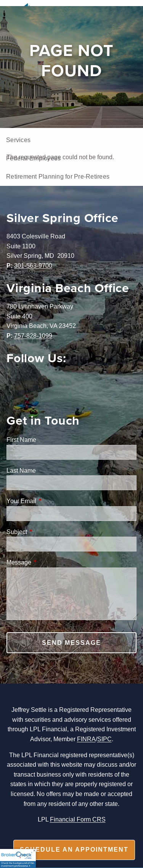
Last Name (21, 470)
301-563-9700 (33, 265)
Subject (46, 532)
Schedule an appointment (74, 850)
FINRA (86, 739)
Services (18, 140)
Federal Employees (33, 158)
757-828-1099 (33, 336)
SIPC (104, 739)
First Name (21, 440)
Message (48, 562)
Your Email (50, 501)
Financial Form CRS (78, 819)
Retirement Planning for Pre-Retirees (58, 176)
